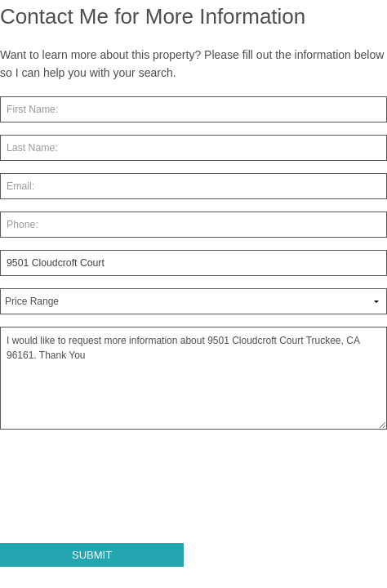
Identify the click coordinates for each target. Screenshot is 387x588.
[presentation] (124, 493)
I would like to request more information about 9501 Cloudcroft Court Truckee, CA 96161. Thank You (193, 378)
